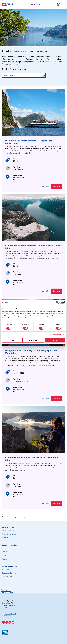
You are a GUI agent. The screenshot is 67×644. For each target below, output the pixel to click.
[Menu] (63, 4)
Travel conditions (8, 569)
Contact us (6, 552)
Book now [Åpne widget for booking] (56, 186)
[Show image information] (60, 45)
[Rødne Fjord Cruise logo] (7, 4)
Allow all (55, 340)
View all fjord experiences (27, 517)
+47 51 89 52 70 (10, 613)
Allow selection (33, 340)
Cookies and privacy (9, 573)
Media (4, 555)
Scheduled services (9, 534)
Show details (57, 335)
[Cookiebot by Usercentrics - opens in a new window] (57, 303)
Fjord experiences (8, 530)
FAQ (4, 548)
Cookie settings (8, 577)
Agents (5, 559)
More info (45, 186)
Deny (12, 340)
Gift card (5, 538)
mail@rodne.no (7, 616)
